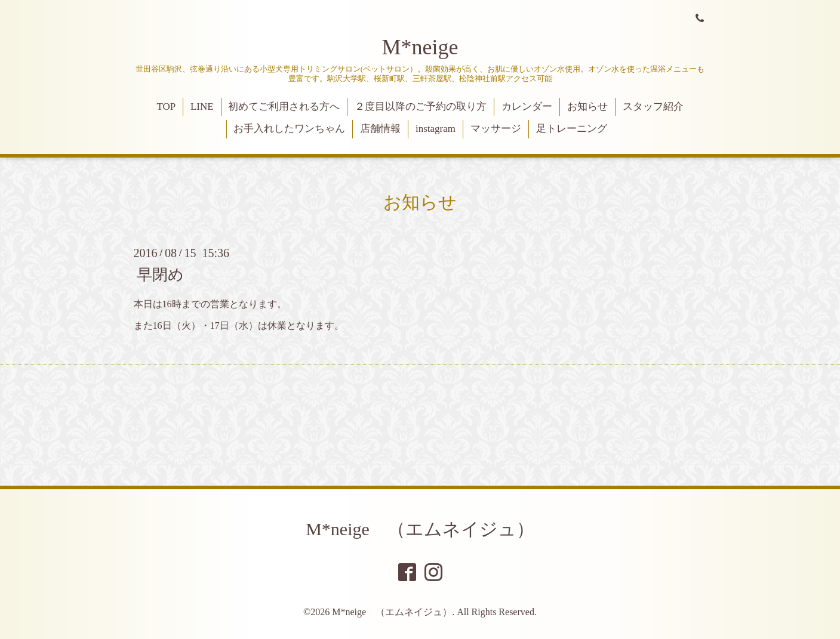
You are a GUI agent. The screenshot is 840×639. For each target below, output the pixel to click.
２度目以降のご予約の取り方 (421, 106)
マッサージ (496, 129)
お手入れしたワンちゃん (289, 129)
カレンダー (527, 106)
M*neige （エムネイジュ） (420, 529)
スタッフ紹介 (653, 106)
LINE (202, 106)
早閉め (160, 274)
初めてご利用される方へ (284, 106)
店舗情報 (380, 129)
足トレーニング (572, 129)
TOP (166, 106)
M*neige (420, 47)
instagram (436, 129)
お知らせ (587, 106)
